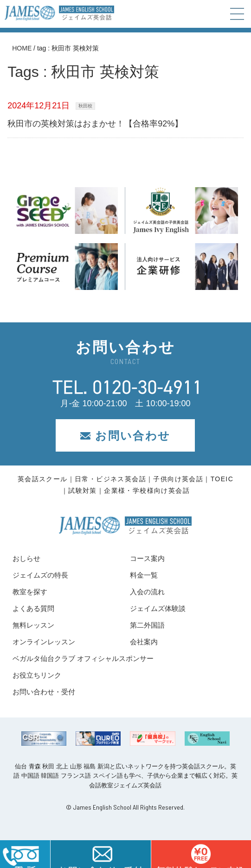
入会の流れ (147, 592)
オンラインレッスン (44, 642)
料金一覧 (144, 575)
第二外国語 (147, 625)
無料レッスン (33, 625)
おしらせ (26, 558)
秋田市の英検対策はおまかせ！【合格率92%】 (95, 124)
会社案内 (144, 642)
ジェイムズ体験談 (158, 608)
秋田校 (85, 106)
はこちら (201, 854)
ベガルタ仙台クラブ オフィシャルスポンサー (83, 658)
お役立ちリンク (37, 675)
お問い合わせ (125, 436)
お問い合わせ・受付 (44, 692)
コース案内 (147, 558)
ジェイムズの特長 (40, 575)
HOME (22, 48)
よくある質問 (33, 608)
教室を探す (30, 592)
